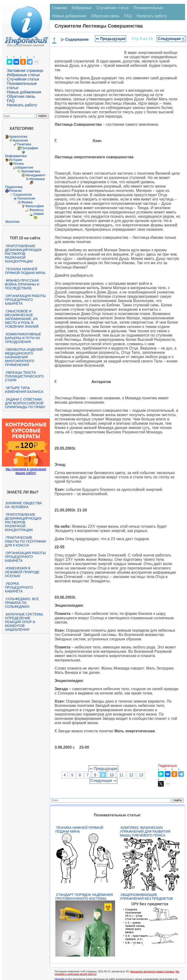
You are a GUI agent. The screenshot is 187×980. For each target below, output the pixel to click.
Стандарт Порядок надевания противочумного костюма (84, 897)
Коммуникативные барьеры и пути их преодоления (23, 338)
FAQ (11, 101)
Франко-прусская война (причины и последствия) (22, 284)
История (16, 160)
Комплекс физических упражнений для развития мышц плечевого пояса (145, 831)
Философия (35, 206)
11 (121, 775)
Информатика (16, 156)
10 (112, 775)
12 (131, 775)
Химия (39, 214)
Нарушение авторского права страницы (152, 971)
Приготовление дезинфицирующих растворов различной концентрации (23, 254)
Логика (18, 164)
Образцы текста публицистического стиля (24, 376)
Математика (31, 171)
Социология (23, 195)
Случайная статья (23, 79)
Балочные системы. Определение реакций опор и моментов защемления (24, 622)
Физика (27, 202)
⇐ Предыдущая (111, 39)
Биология (20, 140)
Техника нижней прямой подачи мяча (79, 830)
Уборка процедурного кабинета (19, 587)
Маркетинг (25, 167)
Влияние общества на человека (23, 505)
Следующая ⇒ (171, 39)
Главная (60, 8)
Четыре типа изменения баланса (24, 390)
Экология (12, 222)
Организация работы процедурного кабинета (25, 300)
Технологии (26, 198)
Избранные (82, 8)
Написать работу (22, 105)
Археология (18, 137)
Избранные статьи (23, 75)
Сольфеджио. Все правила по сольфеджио (22, 603)
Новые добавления (24, 92)
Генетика (24, 144)
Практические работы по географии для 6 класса (26, 541)
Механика (37, 179)
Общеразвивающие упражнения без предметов (146, 897)
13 (141, 775)
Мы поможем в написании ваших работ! (26, 471)
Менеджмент (35, 175)
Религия (15, 191)
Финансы (37, 210)
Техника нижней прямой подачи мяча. (26, 271)
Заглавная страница (25, 71)
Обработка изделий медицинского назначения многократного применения (24, 357)
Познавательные (148, 8)
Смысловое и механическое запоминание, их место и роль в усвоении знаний (22, 319)
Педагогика (14, 187)
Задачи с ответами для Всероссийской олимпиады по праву (25, 403)
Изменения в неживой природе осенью (22, 572)
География (30, 148)
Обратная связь (21, 96)
